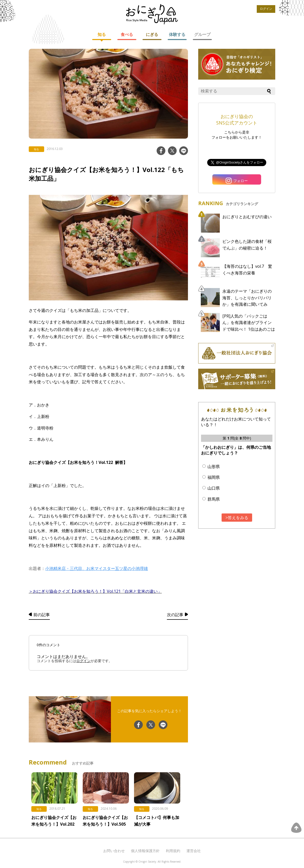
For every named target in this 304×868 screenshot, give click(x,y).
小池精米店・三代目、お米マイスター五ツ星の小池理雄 (97, 568)
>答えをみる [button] (237, 518)
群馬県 (214, 499)
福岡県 (214, 477)
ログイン (266, 9)
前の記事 (42, 615)
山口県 (214, 488)
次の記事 (175, 615)
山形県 (214, 466)
